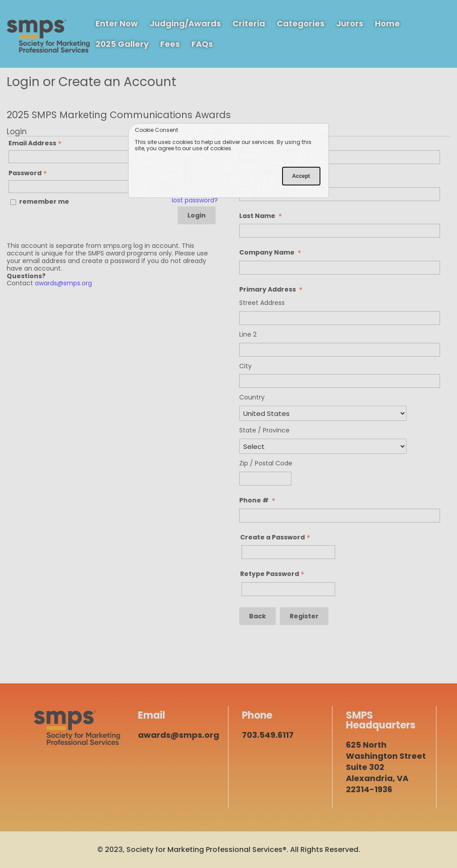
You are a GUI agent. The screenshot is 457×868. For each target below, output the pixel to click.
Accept (301, 176)
